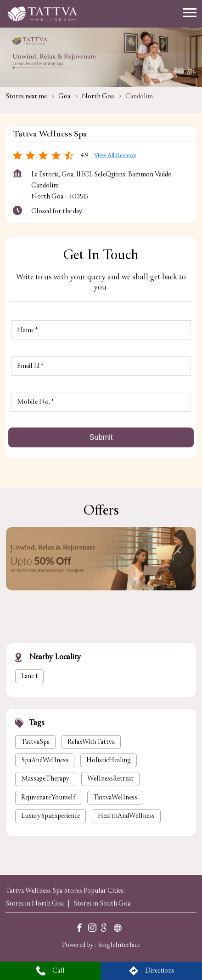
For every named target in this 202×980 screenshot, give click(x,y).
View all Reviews (115, 156)
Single (119, 945)
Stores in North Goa (35, 904)
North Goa (98, 96)
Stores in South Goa (102, 904)
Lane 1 (29, 676)
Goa (64, 96)
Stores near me (26, 96)
